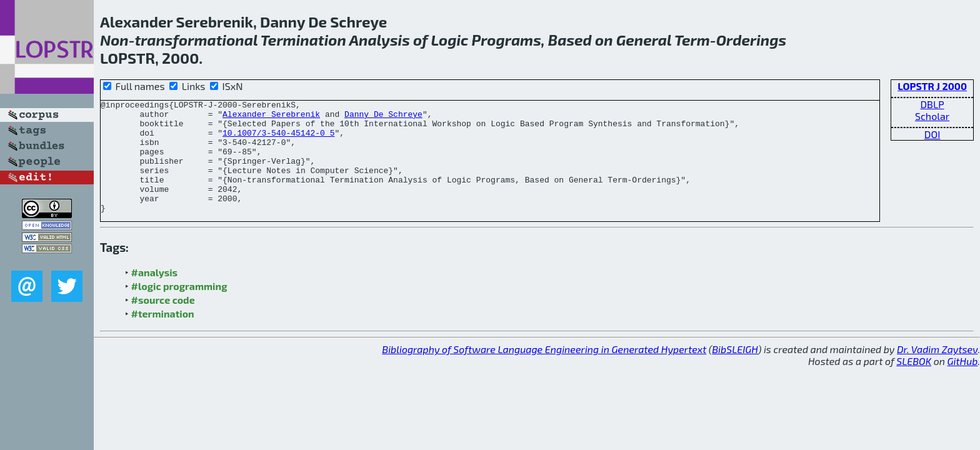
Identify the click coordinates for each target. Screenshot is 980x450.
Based (570, 40)
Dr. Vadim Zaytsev (937, 372)
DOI (932, 134)
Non (114, 40)
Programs (507, 40)
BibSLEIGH (735, 372)
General (644, 40)
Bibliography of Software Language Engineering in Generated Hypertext (544, 372)
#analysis (155, 295)
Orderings (751, 40)
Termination (303, 40)
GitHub (963, 383)
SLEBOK (914, 383)
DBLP (932, 104)
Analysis (379, 40)
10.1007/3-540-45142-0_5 (278, 140)
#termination (163, 336)
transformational (196, 40)
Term (692, 40)
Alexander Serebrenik (271, 117)
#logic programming (179, 308)
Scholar (932, 116)
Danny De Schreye (383, 117)
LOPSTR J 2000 (932, 86)
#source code (163, 322)
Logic (449, 40)
